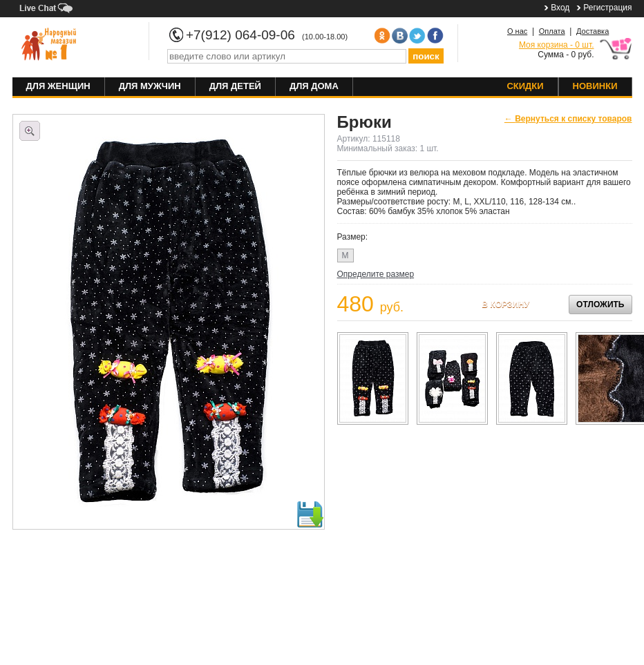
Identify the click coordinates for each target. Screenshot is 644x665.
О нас (517, 31)
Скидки (525, 86)
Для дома (314, 86)
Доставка (593, 31)
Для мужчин (150, 86)
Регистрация (607, 8)
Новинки (595, 86)
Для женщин (58, 86)
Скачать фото (310, 514)
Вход (560, 8)
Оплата (552, 31)
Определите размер (376, 274)
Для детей (235, 86)
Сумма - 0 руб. (557, 50)
